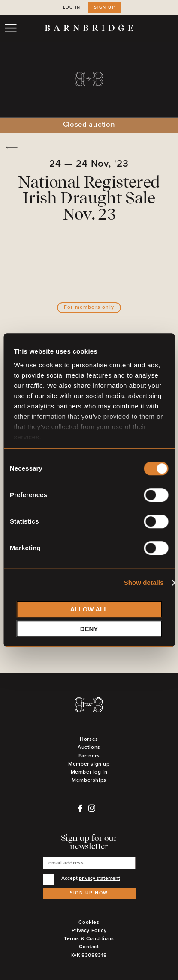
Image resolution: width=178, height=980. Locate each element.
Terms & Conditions (89, 939)
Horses (89, 739)
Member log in (89, 772)
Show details (144, 582)
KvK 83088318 (89, 955)
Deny (89, 629)
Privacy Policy (89, 931)
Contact (89, 947)
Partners (89, 756)
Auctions (89, 747)
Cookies (89, 922)
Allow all (89, 609)
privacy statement (100, 878)
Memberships (89, 780)
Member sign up (89, 764)
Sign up (104, 7)
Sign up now (89, 893)
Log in (72, 7)
